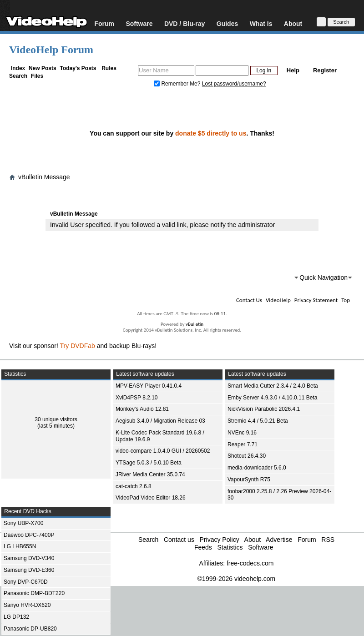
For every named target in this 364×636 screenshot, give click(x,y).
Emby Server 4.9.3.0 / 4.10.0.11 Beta (272, 398)
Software (139, 23)
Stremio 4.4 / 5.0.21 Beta (258, 421)
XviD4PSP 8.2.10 (137, 398)
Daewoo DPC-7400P (29, 535)
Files (37, 76)
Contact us (179, 540)
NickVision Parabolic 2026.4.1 (264, 409)
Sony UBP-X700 (23, 523)
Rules (109, 68)
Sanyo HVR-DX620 (27, 605)
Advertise (279, 540)
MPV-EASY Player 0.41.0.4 (149, 386)
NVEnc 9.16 (242, 433)
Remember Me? (178, 84)
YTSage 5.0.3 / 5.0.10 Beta (149, 463)
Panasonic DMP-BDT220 (34, 593)
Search (18, 76)
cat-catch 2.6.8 (134, 486)
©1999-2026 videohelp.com (236, 579)
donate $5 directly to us (211, 133)
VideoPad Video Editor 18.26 (151, 498)
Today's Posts (78, 68)
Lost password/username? (234, 84)
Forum (104, 23)
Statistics (230, 547)
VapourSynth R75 (249, 480)
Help (293, 70)
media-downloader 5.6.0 (257, 468)
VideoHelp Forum (51, 50)
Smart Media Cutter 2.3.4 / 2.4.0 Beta (273, 386)
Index (18, 68)
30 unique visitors (56, 419)
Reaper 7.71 (243, 444)
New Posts (43, 68)
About (293, 23)
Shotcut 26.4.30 (247, 456)
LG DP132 (16, 617)
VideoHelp (278, 300)
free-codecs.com (250, 563)
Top (346, 300)
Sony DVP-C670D (26, 582)
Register (325, 70)
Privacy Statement (316, 300)
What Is (261, 23)
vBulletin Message (44, 177)
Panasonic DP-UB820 (30, 629)
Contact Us (249, 300)
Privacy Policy (220, 540)
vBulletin (195, 324)
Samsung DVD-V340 (29, 558)
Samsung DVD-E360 (29, 570)
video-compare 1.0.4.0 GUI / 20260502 (163, 451)
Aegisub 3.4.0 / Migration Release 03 (160, 421)
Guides (227, 23)
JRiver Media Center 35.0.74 (150, 474)
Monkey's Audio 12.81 (142, 409)
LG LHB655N (20, 546)
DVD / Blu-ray (185, 23)
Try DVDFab (78, 346)
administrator (256, 225)
